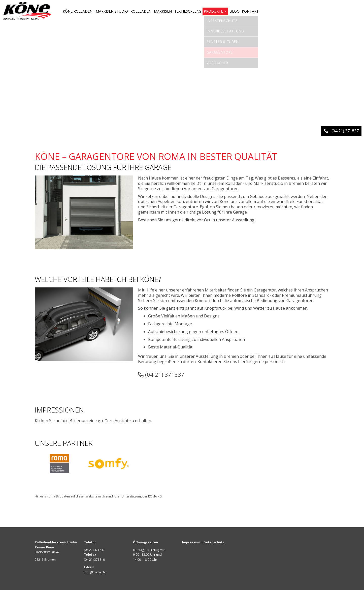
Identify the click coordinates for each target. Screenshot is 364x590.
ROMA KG (155, 496)
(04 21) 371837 (161, 374)
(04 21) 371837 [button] (341, 131)
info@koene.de (95, 572)
